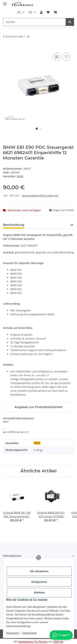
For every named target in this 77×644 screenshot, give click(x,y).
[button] (41, 12)
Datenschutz (30, 633)
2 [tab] (40, 129)
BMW (37, 443)
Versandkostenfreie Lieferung (40, 196)
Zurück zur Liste (14, 36)
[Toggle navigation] (5, 2)
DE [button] (19, 12)
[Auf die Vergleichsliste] (57, 57)
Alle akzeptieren (39, 571)
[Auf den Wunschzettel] (66, 57)
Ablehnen (39, 593)
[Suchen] (70, 22)
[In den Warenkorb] (6, 48)
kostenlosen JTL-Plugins (33, 642)
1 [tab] (37, 129)
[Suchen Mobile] (34, 22)
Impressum (12, 633)
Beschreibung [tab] (14, 225)
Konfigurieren (39, 582)
